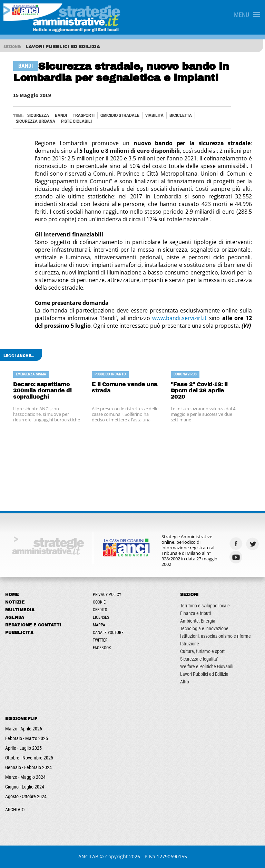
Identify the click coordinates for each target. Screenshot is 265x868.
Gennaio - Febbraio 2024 (28, 767)
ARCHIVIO (15, 810)
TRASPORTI (84, 115)
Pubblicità (19, 633)
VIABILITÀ (154, 115)
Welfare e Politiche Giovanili (207, 666)
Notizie (15, 602)
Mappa (99, 625)
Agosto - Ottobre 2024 (26, 796)
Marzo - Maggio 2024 (25, 777)
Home (12, 595)
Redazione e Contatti (33, 625)
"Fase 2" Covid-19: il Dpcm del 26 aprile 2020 (199, 390)
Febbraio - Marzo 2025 (27, 738)
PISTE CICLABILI (76, 121)
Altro (185, 682)
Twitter (100, 640)
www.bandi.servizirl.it (179, 318)
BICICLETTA (181, 115)
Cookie (99, 602)
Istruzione (190, 644)
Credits (100, 610)
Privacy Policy (107, 595)
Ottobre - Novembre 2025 (29, 758)
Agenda (15, 617)
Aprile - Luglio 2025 (23, 748)
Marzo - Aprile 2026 (24, 729)
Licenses (101, 617)
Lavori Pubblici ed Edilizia (204, 674)
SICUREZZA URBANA (36, 121)
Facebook (102, 648)
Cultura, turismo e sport (202, 651)
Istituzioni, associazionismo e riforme (215, 636)
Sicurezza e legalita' (199, 659)
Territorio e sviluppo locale (205, 606)
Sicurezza (38, 115)
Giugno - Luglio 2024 (25, 787)
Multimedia (20, 610)
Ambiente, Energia (198, 621)
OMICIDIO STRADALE (120, 115)
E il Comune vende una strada (125, 387)
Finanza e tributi (195, 613)
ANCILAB (88, 856)
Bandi (61, 115)
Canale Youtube (108, 633)
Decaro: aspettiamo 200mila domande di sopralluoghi (42, 390)
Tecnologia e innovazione (204, 628)
